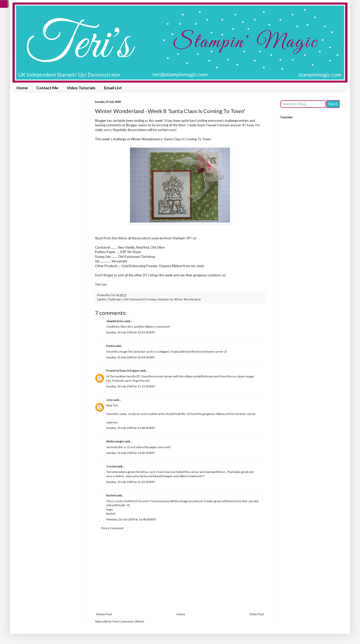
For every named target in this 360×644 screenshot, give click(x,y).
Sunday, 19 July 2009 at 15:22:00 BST (131, 482)
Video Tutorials (81, 88)
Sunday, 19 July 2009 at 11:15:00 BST (131, 386)
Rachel (111, 495)
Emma (110, 346)
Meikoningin (115, 441)
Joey (109, 400)
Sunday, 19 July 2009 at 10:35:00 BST (131, 332)
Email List (113, 88)
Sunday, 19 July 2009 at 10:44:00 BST (131, 357)
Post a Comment (112, 528)
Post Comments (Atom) (128, 621)
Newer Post (104, 614)
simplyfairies (115, 321)
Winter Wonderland (145, 139)
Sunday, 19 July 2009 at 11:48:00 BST (131, 428)
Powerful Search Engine (123, 371)
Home (22, 88)
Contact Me (47, 88)
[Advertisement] (180, 571)
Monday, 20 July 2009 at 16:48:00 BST (131, 519)
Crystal (111, 466)
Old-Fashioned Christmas (140, 299)
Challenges (114, 299)
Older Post (256, 614)
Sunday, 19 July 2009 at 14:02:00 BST (131, 453)
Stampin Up (165, 299)
